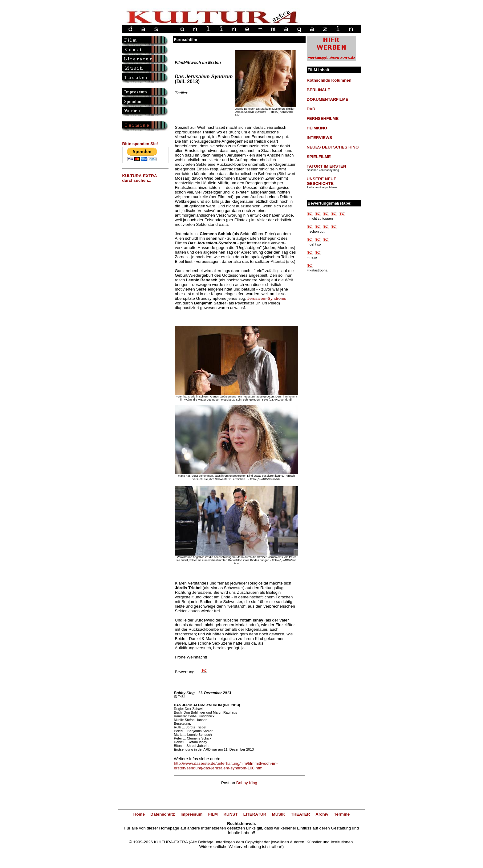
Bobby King (247, 783)
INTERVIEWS (320, 138)
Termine (342, 814)
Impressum (191, 814)
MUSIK (279, 814)
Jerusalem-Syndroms (267, 298)
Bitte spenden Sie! (140, 144)
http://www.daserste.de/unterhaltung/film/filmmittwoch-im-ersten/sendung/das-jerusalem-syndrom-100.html (226, 766)
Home (139, 814)
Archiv (322, 814)
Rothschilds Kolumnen (329, 80)
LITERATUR (255, 814)
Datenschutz (162, 814)
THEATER (300, 814)
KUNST (230, 814)
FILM (213, 814)
